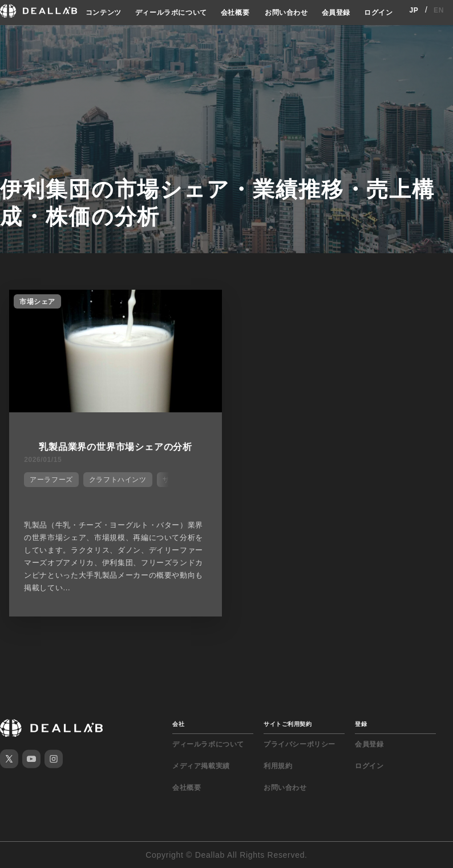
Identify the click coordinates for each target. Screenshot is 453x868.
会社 (178, 724)
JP (414, 10)
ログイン (378, 13)
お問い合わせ (286, 13)
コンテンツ (104, 13)
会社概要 (235, 13)
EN (439, 10)
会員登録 (336, 13)
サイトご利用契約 (288, 724)
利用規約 (278, 766)
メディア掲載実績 (201, 766)
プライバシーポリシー (300, 744)
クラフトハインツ (118, 480)
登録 (361, 724)
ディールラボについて (171, 13)
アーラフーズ (51, 480)
